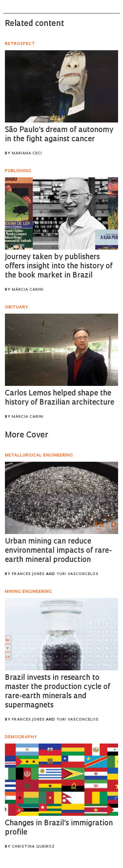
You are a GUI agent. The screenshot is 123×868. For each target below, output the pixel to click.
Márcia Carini (28, 290)
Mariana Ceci (27, 154)
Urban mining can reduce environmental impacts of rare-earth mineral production (58, 551)
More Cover (27, 435)
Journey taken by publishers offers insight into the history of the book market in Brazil (59, 267)
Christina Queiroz (33, 847)
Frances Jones (28, 574)
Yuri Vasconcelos (77, 574)
